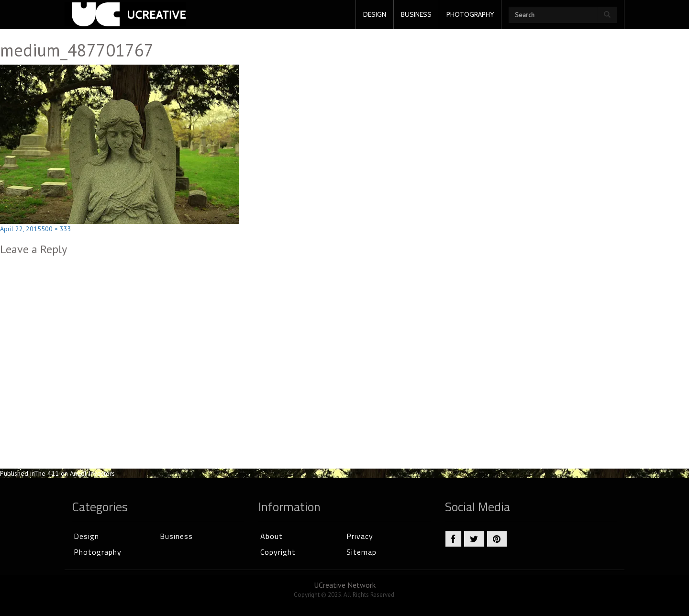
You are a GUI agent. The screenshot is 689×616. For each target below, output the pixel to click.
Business (176, 536)
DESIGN (375, 14)
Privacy (360, 536)
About (272, 536)
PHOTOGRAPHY (470, 14)
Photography (98, 552)
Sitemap (361, 552)
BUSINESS (416, 14)
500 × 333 (56, 229)
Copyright (278, 552)
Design (86, 536)
